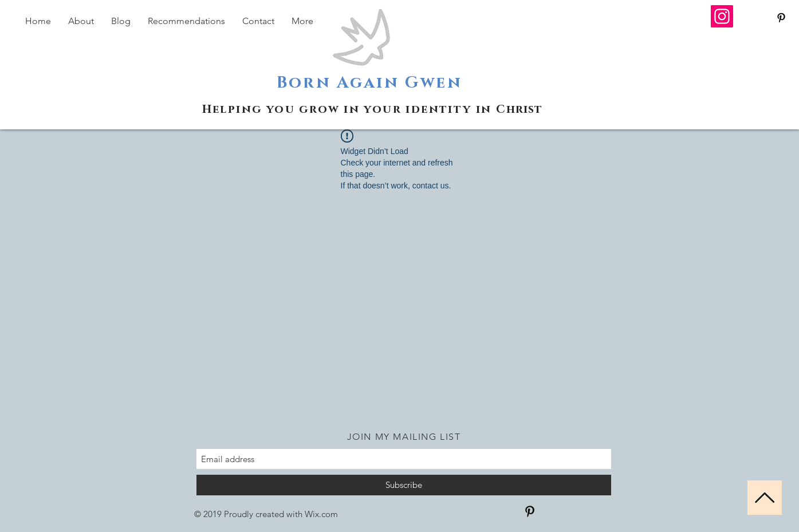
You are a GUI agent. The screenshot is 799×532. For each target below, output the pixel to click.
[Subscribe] (404, 485)
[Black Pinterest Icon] (781, 18)
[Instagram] (722, 16)
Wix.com (321, 514)
